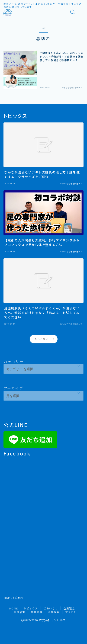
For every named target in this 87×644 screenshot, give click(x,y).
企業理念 (69, 608)
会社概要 (54, 612)
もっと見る (42, 339)
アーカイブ (13, 388)
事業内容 (37, 612)
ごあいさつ (51, 608)
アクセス (71, 612)
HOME (8, 598)
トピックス (31, 608)
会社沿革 (19, 612)
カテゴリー (13, 361)
